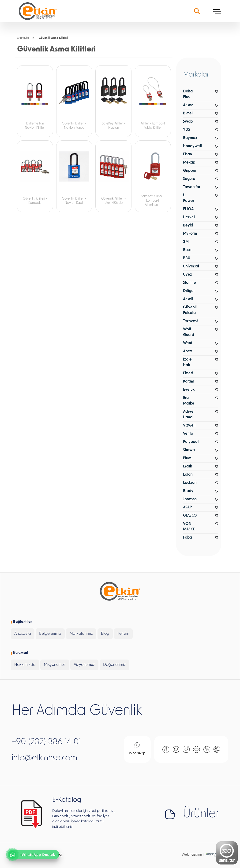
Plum (187, 458)
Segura (189, 179)
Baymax (190, 138)
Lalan (188, 475)
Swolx (188, 122)
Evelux (189, 390)
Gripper (190, 171)
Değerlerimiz (114, 665)
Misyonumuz (55, 665)
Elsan (187, 154)
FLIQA (188, 209)
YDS (187, 130)
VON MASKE (189, 527)
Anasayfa (23, 38)
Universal (191, 266)
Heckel (189, 217)
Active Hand (188, 415)
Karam (189, 382)
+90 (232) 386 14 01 (46, 742)
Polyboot (191, 442)
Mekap (189, 163)
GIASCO (190, 516)
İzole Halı (187, 362)
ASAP (187, 507)
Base (187, 250)
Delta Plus (188, 94)
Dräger (189, 291)
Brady (188, 491)
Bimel (188, 113)
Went (188, 343)
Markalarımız (81, 634)
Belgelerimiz (50, 634)
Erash (188, 467)
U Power (189, 198)
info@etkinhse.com (45, 758)
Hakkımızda (25, 665)
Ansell (188, 299)
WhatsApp (137, 749)
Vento (188, 434)
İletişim (123, 634)
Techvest (190, 321)
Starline (189, 283)
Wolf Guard (189, 332)
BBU (187, 258)
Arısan (188, 105)
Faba (187, 538)
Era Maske (189, 401)
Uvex (187, 275)
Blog (105, 634)
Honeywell (192, 146)
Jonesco (190, 499)
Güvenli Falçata (190, 310)
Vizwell (189, 426)
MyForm (190, 234)
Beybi (188, 226)
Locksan (190, 483)
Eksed (188, 373)
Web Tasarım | (193, 855)
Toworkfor (192, 187)
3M (186, 242)
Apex (187, 351)
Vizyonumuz (84, 665)
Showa (189, 450)
